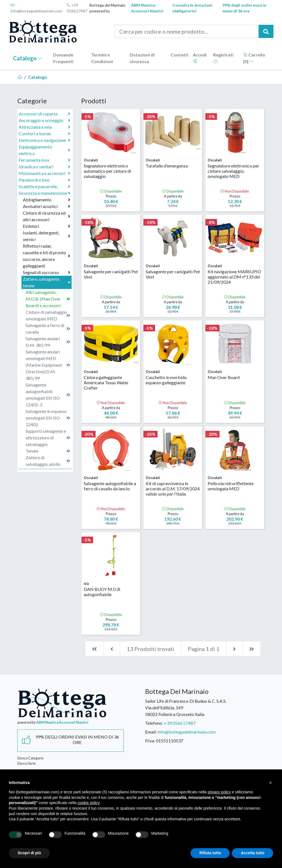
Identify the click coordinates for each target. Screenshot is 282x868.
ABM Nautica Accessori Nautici (147, 8)
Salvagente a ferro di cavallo (48, 328)
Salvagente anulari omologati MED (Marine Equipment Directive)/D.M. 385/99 (48, 365)
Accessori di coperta (44, 114)
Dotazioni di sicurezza (142, 58)
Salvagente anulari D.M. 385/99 (48, 342)
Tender (48, 451)
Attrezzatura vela (44, 127)
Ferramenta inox (44, 160)
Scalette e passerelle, (44, 186)
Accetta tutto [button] (253, 853)
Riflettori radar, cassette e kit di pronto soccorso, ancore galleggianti (47, 256)
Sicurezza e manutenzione (45, 193)
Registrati (223, 58)
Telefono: (154, 723)
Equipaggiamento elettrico (44, 150)
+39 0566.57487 (77, 8)
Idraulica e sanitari (44, 167)
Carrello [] (254, 58)
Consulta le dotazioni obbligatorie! (192, 8)
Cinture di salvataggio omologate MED (48, 315)
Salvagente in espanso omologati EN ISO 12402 (48, 418)
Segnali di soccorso (47, 272)
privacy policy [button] (219, 792)
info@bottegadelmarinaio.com (36, 8)
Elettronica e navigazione (44, 140)
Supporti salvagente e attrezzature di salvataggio (48, 438)
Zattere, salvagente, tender (47, 282)
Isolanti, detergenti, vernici (47, 236)
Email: (151, 732)
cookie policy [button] (89, 803)
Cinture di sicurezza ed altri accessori (47, 216)
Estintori (47, 226)
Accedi (200, 58)
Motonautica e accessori (44, 173)
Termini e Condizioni (102, 58)
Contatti (180, 55)
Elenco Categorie (30, 758)
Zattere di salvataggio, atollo (48, 461)
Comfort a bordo (44, 134)
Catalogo (28, 58)
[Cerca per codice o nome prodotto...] (187, 31)
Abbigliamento (47, 200)
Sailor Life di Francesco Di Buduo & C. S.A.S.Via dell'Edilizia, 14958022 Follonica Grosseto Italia (186, 708)
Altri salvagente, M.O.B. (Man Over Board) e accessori (48, 299)
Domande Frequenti (63, 58)
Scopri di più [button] (29, 853)
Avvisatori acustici (47, 206)
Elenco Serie (27, 763)
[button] (270, 783)
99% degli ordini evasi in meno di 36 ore (244, 8)
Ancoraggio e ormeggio (44, 120)
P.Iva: (150, 741)
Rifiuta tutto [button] (210, 853)
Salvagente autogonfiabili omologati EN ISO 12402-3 (48, 395)
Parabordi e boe (44, 180)
